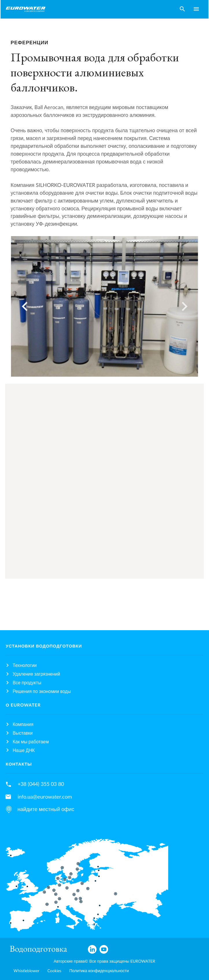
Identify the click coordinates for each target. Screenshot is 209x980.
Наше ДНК (24, 751)
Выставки (23, 733)
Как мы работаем (31, 742)
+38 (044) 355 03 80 (41, 784)
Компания (23, 725)
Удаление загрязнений (36, 674)
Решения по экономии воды (42, 692)
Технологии (25, 665)
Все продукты (27, 683)
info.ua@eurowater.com (45, 797)
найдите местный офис (46, 809)
